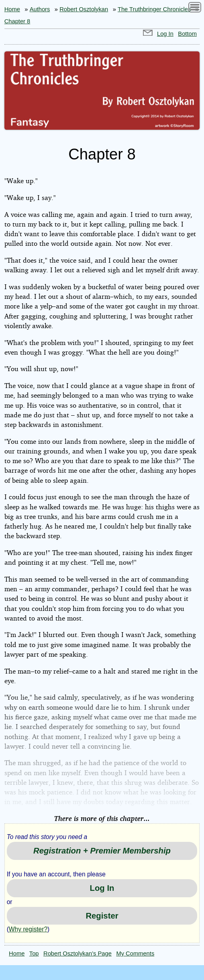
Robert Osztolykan (84, 9)
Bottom (187, 34)
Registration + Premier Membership (102, 851)
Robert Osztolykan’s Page (78, 953)
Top (34, 953)
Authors (40, 9)
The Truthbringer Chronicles (154, 9)
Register (102, 916)
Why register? (28, 929)
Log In (165, 34)
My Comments (135, 953)
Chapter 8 (17, 21)
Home (12, 9)
